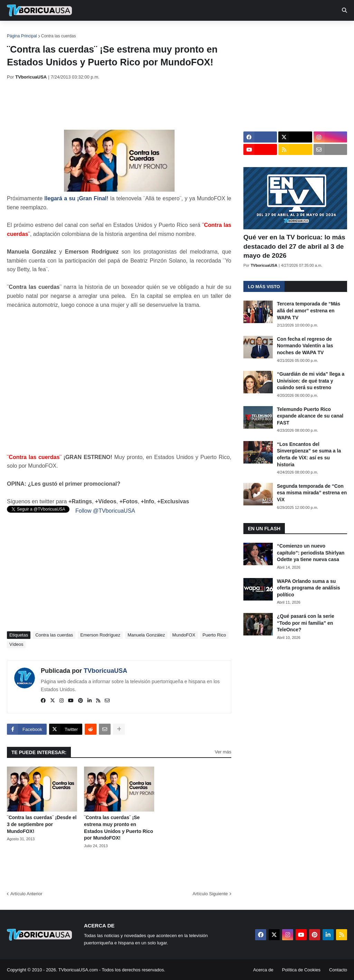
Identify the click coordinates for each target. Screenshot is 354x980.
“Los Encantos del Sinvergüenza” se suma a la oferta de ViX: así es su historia (309, 454)
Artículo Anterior (26, 894)
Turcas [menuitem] (151, 31)
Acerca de (263, 970)
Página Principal (22, 36)
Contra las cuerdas (59, 36)
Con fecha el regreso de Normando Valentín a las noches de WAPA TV (305, 346)
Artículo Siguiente (210, 894)
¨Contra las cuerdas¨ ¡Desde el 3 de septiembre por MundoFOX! (42, 824)
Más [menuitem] (284, 31)
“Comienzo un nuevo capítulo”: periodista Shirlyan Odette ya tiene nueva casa (311, 553)
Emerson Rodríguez (100, 635)
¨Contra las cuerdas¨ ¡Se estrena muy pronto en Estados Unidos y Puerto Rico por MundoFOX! (119, 828)
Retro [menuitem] (260, 31)
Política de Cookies (301, 970)
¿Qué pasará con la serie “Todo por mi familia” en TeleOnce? (306, 623)
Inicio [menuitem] (20, 31)
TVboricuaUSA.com (78, 970)
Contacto (338, 970)
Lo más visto (264, 287)
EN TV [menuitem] (83, 31)
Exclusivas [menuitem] (226, 31)
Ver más (223, 752)
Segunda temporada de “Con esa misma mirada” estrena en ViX (312, 493)
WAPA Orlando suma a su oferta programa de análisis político (309, 588)
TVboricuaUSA (105, 671)
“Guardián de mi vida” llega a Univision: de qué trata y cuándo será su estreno (311, 381)
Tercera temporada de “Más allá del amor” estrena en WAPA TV (309, 310)
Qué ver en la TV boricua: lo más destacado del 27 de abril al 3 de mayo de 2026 (294, 246)
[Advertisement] (133, 105)
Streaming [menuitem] (186, 31)
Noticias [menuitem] (49, 31)
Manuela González (146, 635)
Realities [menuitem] (118, 31)
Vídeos (16, 644)
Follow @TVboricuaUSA (105, 511)
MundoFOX (184, 635)
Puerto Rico (214, 635)
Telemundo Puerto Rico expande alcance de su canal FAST (310, 416)
